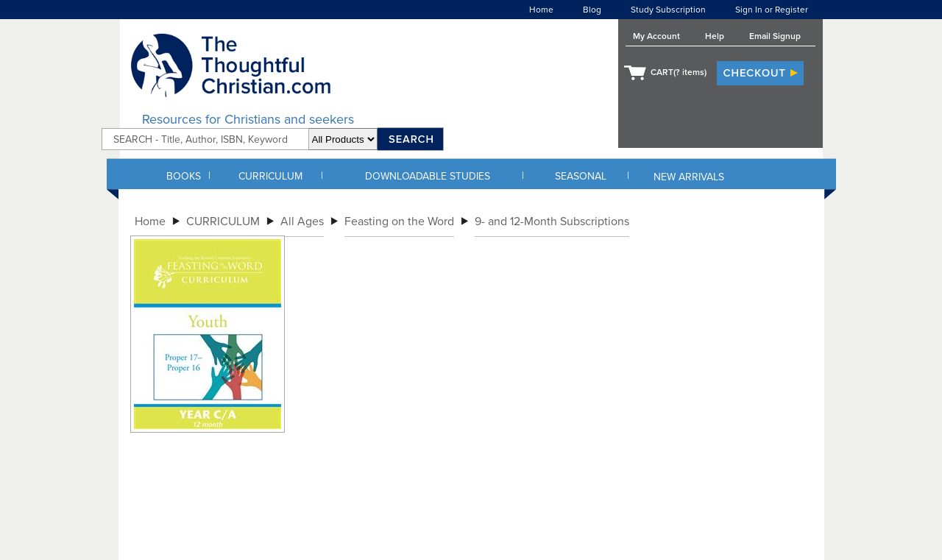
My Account (656, 36)
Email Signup (775, 36)
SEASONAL (581, 176)
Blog (592, 10)
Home (541, 10)
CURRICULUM (270, 176)
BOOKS (184, 176)
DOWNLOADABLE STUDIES (428, 176)
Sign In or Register (772, 10)
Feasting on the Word (399, 221)
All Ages (302, 221)
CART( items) (679, 72)
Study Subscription (668, 10)
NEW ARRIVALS (689, 177)
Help (715, 36)
